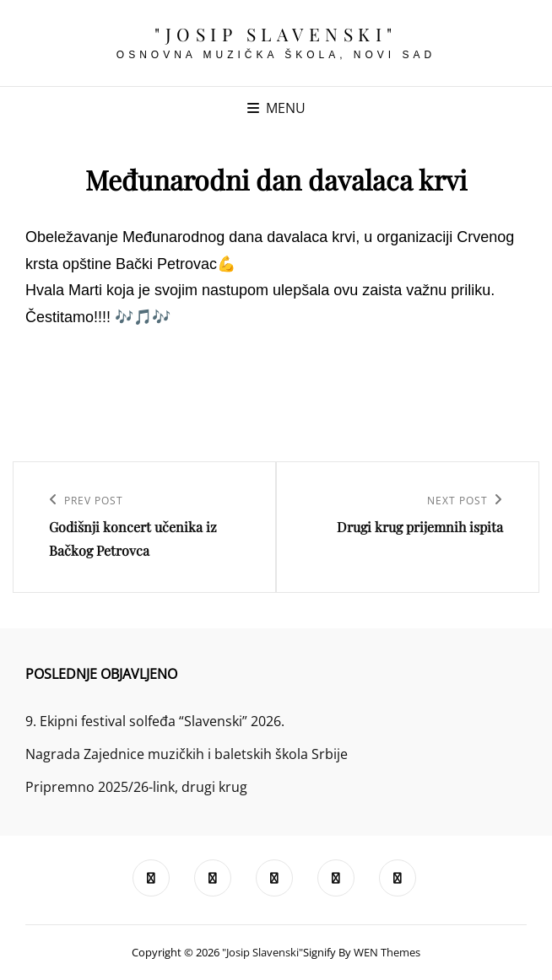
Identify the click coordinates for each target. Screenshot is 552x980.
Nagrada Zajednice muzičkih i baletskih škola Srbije (187, 754)
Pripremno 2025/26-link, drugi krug (136, 787)
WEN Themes (387, 952)
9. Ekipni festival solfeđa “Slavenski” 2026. (155, 721)
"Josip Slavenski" (276, 34)
